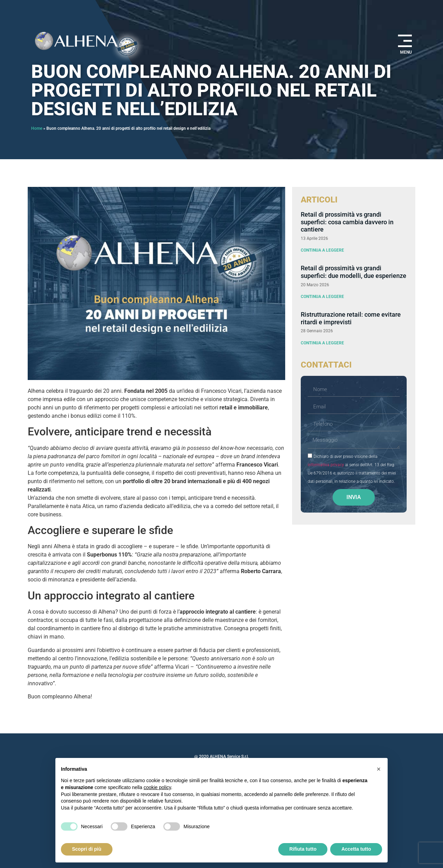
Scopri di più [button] (87, 849)
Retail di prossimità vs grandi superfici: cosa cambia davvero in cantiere (347, 222)
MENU (406, 52)
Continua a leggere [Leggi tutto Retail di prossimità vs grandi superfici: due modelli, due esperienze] (322, 297)
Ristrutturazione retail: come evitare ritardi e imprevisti (351, 318)
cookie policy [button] (157, 787)
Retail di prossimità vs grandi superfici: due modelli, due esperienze (354, 272)
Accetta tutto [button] (356, 849)
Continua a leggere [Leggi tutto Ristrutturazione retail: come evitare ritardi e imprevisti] (322, 343)
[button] (379, 769)
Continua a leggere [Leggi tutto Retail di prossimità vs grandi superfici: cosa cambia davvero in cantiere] (322, 250)
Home (37, 128)
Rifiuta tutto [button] (303, 849)
